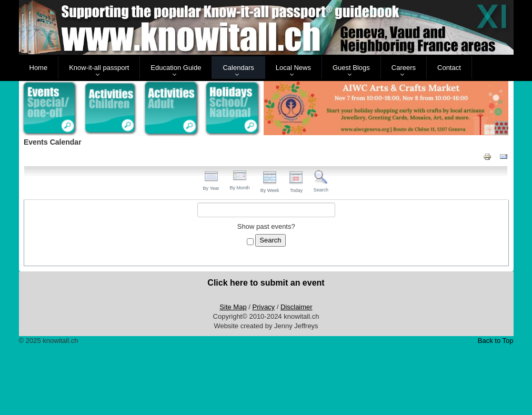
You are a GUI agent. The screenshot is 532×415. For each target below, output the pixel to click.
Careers (404, 68)
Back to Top (496, 341)
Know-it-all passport (99, 68)
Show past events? (266, 226)
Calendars (238, 68)
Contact (449, 68)
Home (39, 68)
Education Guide (176, 68)
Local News (293, 68)
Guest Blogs (351, 68)
